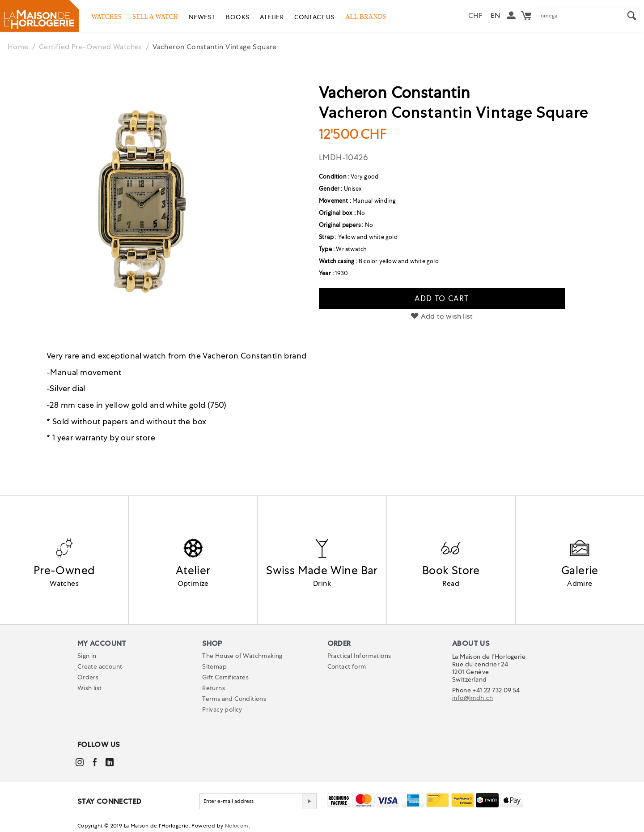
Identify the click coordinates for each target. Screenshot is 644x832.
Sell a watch (155, 17)
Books (237, 17)
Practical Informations (359, 656)
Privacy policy (222, 709)
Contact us (314, 17)
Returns (214, 688)
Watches (107, 17)
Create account (100, 666)
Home (18, 47)
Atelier (272, 17)
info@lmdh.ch (473, 698)
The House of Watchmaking (242, 656)
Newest (202, 17)
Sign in (87, 656)
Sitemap (214, 666)
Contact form (347, 666)
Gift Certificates (225, 677)
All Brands (366, 17)
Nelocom (237, 826)
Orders (88, 677)
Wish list (90, 688)
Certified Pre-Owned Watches (91, 47)
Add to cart (442, 299)
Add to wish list (442, 316)
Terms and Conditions (234, 699)
